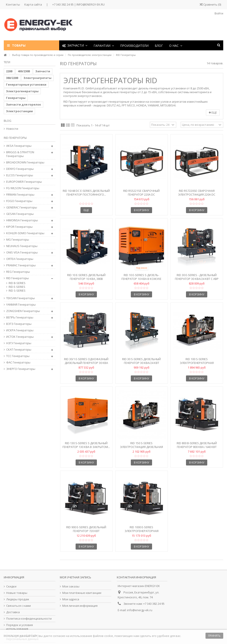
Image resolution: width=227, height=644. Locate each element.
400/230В (24, 71)
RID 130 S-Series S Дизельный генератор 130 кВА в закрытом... (86, 445)
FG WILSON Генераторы (23, 188)
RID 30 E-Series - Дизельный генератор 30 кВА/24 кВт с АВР (197, 277)
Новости (12, 129)
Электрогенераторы (22, 91)
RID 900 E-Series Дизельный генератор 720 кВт (86, 529)
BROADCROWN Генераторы (25, 162)
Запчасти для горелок (23, 104)
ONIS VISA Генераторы (22, 252)
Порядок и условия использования (20, 627)
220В (9, 71)
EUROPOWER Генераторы (24, 182)
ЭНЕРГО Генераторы (21, 369)
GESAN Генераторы (20, 214)
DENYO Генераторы (20, 169)
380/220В (12, 78)
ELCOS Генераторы (20, 175)
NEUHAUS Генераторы (22, 246)
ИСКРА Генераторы (20, 330)
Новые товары (17, 593)
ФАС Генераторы (18, 362)
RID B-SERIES (17, 283)
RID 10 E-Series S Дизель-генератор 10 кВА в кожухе (141, 277)
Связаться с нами (19, 606)
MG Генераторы (18, 240)
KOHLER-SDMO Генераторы (25, 233)
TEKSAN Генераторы (21, 298)
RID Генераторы (18, 278)
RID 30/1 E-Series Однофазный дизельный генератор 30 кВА (86, 361)
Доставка (13, 612)
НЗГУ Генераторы (19, 343)
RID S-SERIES (17, 291)
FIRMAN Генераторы (20, 195)
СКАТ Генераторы (19, 350)
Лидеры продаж (18, 599)
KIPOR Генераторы (19, 227)
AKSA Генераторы (19, 146)
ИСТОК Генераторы (20, 337)
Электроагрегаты (37, 78)
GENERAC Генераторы (22, 207)
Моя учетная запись (75, 577)
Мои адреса (71, 599)
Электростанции (19, 111)
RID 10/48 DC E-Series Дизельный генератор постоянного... (86, 193)
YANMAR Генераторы (21, 305)
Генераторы (16, 98)
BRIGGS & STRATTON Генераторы (20, 154)
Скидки (11, 586)
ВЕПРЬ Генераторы (20, 317)
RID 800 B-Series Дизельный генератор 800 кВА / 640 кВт (197, 445)
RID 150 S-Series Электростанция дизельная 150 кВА (141, 447)
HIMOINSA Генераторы (22, 220)
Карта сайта (33, 4)
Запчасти (43, 71)
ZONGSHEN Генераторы (23, 311)
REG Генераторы (18, 272)
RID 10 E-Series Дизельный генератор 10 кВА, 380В (86, 277)
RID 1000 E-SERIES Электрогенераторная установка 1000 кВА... (142, 531)
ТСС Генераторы (18, 356)
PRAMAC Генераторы (21, 265)
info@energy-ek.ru (140, 610)
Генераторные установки (26, 84)
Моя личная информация (80, 606)
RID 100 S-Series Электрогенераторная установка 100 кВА (197, 363)
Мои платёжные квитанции (82, 593)
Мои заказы (71, 586)
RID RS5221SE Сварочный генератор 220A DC (141, 193)
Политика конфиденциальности (29, 619)
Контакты (13, 4)
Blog (8, 121)
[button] (104, 45)
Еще (213, 113)
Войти (219, 13)
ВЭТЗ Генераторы (19, 324)
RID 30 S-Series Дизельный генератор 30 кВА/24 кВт (141, 361)
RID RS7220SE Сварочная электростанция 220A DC (197, 193)
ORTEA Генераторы (20, 259)
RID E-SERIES (17, 287)
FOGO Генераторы (19, 201)
